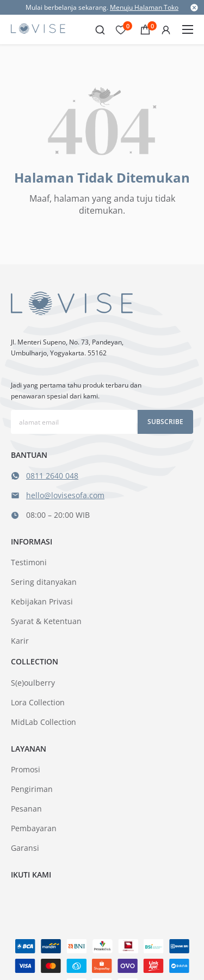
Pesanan (26, 809)
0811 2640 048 (52, 476)
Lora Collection (38, 702)
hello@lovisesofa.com (65, 495)
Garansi (25, 848)
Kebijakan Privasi (42, 601)
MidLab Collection (44, 722)
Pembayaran (34, 828)
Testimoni (29, 562)
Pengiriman (32, 789)
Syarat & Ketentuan (46, 621)
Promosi (26, 769)
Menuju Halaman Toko (144, 7)
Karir (20, 641)
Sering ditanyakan (44, 582)
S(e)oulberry (33, 683)
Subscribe (165, 422)
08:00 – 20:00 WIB (58, 515)
